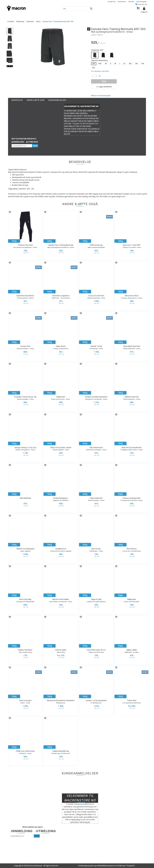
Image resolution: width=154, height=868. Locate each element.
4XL (143, 64)
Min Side (131, 2)
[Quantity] (96, 76)
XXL (130, 64)
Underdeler (30, 22)
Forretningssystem (86, 866)
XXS (100, 64)
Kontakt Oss (112, 2)
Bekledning (20, 22)
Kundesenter (122, 2)
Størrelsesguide (141, 2)
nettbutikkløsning (103, 866)
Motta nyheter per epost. (24, 139)
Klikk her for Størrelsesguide (101, 96)
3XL (137, 64)
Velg (14, 241)
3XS (94, 64)
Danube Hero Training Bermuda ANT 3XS (58, 22)
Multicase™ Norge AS (126, 866)
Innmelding (19, 142)
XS (106, 64)
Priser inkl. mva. (142, 4)
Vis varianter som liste (100, 71)
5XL (94, 68)
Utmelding (33, 142)
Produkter (11, 22)
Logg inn (144, 12)
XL (125, 64)
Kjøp (104, 81)
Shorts (38, 22)
